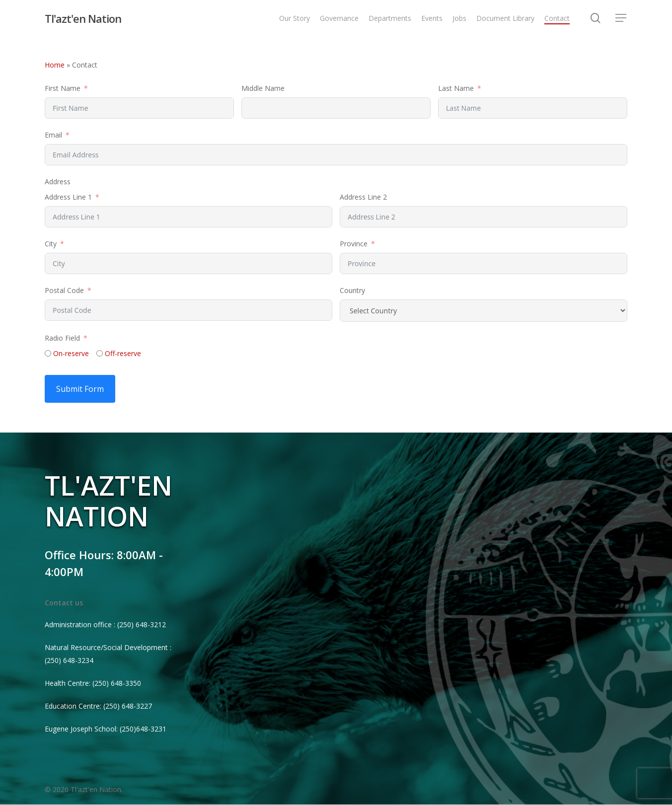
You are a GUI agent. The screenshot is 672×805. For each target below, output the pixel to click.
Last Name (456, 88)
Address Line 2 (363, 197)
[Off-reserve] (100, 353)
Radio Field (62, 338)
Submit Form (80, 389)
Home (55, 65)
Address (58, 182)
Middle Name (263, 88)
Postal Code (64, 290)
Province (354, 244)
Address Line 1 (68, 197)
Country (352, 290)
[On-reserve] (48, 353)
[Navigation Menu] (621, 20)
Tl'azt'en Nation (83, 19)
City (51, 244)
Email (53, 135)
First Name (63, 88)
